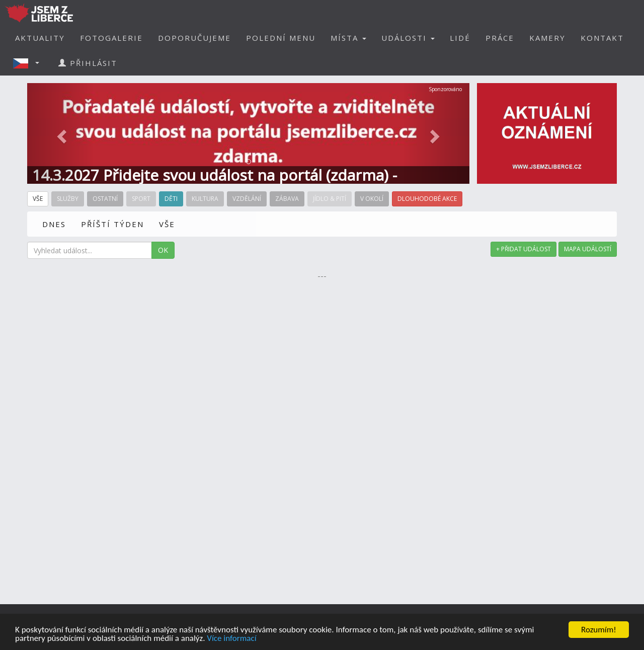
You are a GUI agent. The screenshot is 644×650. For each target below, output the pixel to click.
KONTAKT (602, 38)
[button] (29, 63)
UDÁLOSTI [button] (408, 38)
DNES (54, 224)
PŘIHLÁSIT (88, 63)
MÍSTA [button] (348, 38)
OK (163, 250)
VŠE (167, 224)
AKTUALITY (40, 38)
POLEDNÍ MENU (281, 38)
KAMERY (547, 38)
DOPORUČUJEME (194, 38)
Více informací (231, 639)
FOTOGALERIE (111, 38)
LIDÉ (460, 38)
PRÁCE (500, 38)
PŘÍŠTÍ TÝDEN (112, 224)
